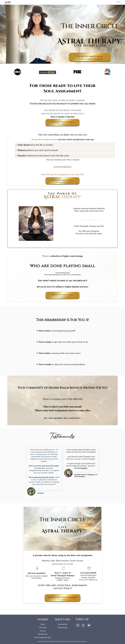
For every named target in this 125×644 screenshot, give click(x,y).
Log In (119, 2)
